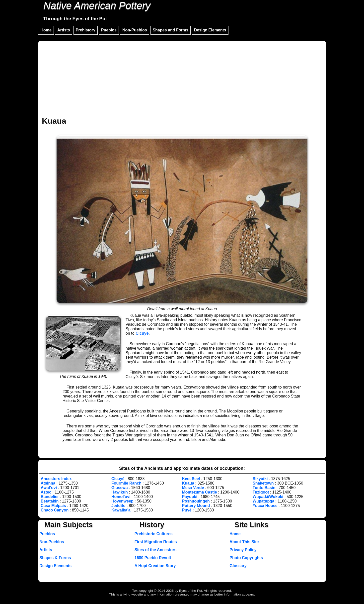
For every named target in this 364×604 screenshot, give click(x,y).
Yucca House (265, 506)
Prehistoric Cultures (154, 534)
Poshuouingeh (196, 501)
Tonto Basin (264, 488)
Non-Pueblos (135, 30)
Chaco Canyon (55, 510)
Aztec (46, 492)
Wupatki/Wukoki (268, 497)
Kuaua (188, 483)
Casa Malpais (53, 506)
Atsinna (48, 483)
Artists (64, 30)
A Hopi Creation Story (155, 566)
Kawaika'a (121, 510)
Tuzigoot (261, 492)
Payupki (189, 497)
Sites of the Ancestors (155, 550)
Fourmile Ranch (126, 483)
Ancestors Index (56, 479)
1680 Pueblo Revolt (153, 558)
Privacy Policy (243, 550)
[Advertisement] (182, 79)
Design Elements (210, 30)
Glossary (238, 566)
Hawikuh (120, 492)
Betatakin (50, 501)
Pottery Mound (196, 506)
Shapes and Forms (171, 30)
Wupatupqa (263, 501)
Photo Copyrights (246, 558)
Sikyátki (260, 479)
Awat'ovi (49, 488)
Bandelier (50, 497)
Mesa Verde (193, 488)
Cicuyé (142, 333)
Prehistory (86, 30)
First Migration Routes (156, 542)
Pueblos (109, 30)
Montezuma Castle (199, 492)
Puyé (187, 510)
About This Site (244, 542)
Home (46, 30)
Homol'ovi (121, 497)
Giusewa (120, 488)
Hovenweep (122, 501)
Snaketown (263, 483)
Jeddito (118, 506)
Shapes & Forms (55, 558)
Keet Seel (191, 479)
